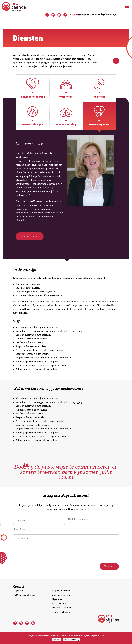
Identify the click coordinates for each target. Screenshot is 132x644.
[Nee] (128, 638)
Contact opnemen (29, 236)
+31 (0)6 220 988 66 (61, 591)
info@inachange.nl (61, 595)
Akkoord (56, 639)
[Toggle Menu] (127, 6)
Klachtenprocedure (62, 608)
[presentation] (36, 555)
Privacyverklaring (61, 612)
